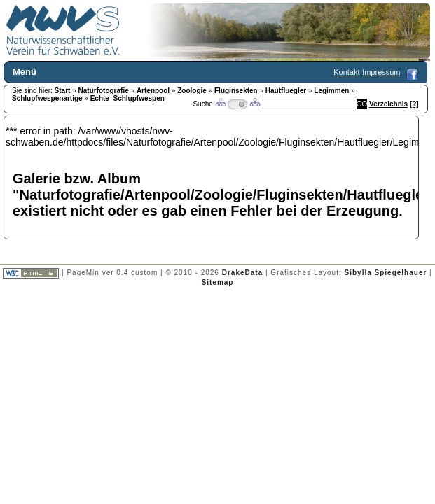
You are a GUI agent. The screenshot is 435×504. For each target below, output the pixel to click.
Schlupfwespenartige (47, 98)
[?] (414, 104)
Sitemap (218, 282)
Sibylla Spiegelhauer (386, 273)
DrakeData (242, 273)
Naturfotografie (104, 91)
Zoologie (192, 91)
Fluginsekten (236, 91)
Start (63, 91)
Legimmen (331, 91)
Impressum (381, 72)
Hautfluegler (286, 91)
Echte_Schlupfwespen (127, 98)
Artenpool (153, 91)
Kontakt (346, 72)
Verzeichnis (388, 104)
